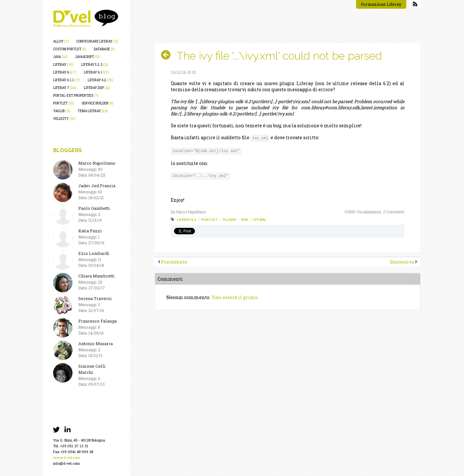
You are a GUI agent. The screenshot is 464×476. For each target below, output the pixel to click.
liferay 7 (65, 88)
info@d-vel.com (67, 463)
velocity (64, 119)
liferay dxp (97, 88)
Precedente (174, 262)
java (60, 57)
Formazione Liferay (381, 4)
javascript (87, 57)
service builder (97, 103)
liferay (63, 65)
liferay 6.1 (96, 72)
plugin (229, 220)
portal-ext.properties (76, 96)
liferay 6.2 (100, 80)
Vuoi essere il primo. (235, 297)
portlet (64, 103)
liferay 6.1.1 (67, 80)
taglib (62, 111)
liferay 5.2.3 (95, 65)
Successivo (402, 262)
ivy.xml (260, 220)
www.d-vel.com (67, 457)
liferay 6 (65, 72)
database (104, 49)
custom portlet (70, 49)
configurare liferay (97, 41)
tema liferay (93, 111)
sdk (245, 220)
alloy (61, 41)
